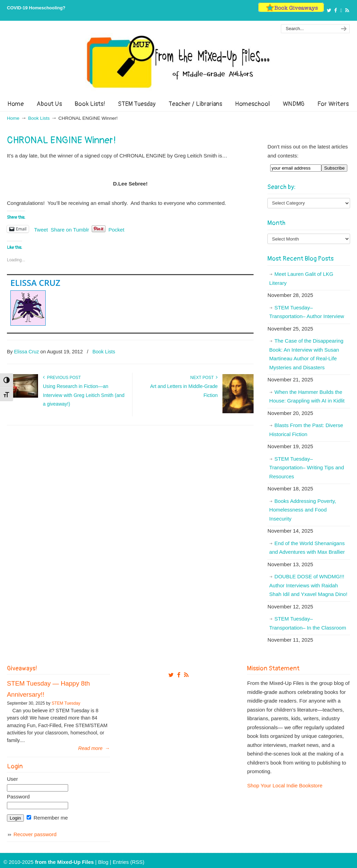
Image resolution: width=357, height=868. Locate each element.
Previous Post (62, 378)
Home (13, 118)
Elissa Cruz (35, 283)
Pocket (116, 230)
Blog (103, 862)
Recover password (35, 834)
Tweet (41, 229)
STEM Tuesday (66, 703)
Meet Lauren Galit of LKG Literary (301, 278)
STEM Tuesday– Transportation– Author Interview (306, 312)
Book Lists (39, 118)
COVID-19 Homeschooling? (36, 8)
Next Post (204, 378)
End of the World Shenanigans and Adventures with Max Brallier (307, 548)
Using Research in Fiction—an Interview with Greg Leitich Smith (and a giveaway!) (84, 395)
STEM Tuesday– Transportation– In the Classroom (308, 623)
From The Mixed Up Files (178, 62)
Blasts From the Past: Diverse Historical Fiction (306, 430)
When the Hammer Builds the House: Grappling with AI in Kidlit (307, 396)
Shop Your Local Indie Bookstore (285, 785)
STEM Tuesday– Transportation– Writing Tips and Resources (306, 468)
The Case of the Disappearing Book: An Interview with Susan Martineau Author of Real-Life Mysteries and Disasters (306, 354)
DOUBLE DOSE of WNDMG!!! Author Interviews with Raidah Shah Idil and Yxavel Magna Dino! (308, 585)
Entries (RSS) (129, 862)
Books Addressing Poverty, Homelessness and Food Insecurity (303, 510)
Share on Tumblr (70, 229)
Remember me (47, 818)
